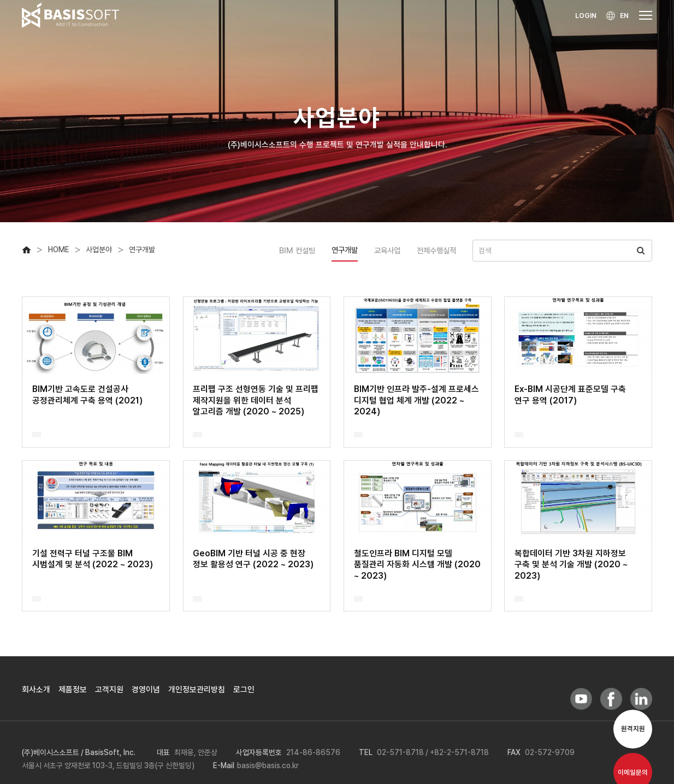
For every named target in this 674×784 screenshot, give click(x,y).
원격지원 (633, 729)
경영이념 (146, 690)
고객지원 (109, 690)
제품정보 (73, 690)
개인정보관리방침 (197, 690)
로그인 (244, 690)
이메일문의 (633, 772)
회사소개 (36, 690)
